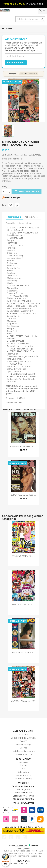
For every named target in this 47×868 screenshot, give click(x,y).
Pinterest (17, 205)
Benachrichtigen (16, 63)
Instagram (25, 837)
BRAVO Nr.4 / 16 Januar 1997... (23, 701)
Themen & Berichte (24, 754)
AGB (23, 769)
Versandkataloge (24, 745)
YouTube (11, 837)
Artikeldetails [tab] (31, 217)
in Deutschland (35, 4)
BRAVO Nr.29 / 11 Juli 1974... (23, 653)
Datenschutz (24, 772)
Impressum (24, 762)
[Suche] (30, 19)
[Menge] (5, 191)
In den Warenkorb (27, 191)
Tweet (11, 205)
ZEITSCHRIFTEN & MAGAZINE (23, 738)
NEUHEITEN (23, 735)
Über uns (23, 765)
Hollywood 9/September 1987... (23, 447)
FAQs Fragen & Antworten (24, 751)
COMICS (23, 741)
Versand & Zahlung (23, 779)
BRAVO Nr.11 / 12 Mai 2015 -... (23, 556)
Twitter (4, 837)
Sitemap (24, 748)
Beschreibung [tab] (14, 217)
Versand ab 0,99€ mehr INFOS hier (28, 155)
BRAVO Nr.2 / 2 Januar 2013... (24, 604)
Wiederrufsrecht (24, 775)
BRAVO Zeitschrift (29, 74)
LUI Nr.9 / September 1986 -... (23, 495)
